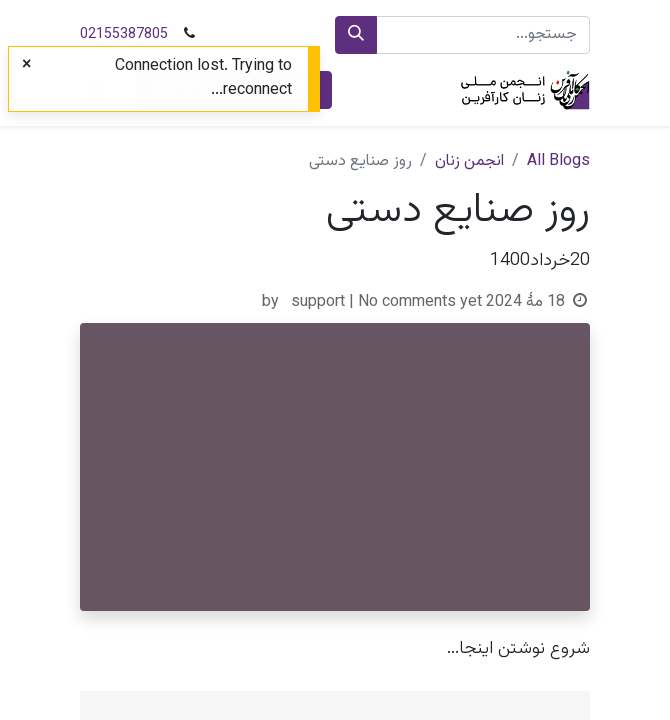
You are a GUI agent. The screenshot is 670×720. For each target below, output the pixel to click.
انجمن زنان (469, 161)
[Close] (26, 66)
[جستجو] (356, 35)
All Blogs (558, 161)
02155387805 (124, 35)
